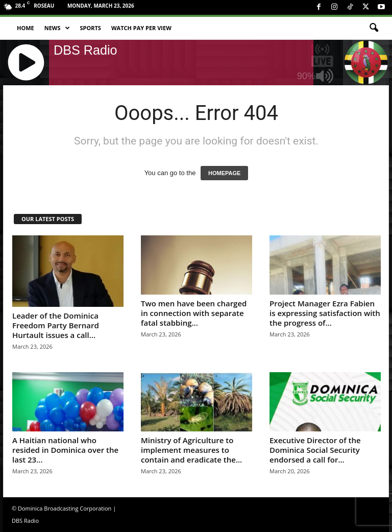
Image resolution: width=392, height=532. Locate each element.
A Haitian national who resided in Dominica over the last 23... (65, 450)
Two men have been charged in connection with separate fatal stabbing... (194, 313)
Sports (91, 28)
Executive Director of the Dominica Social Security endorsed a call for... (315, 450)
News (57, 28)
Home (26, 28)
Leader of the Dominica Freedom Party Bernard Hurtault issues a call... (56, 325)
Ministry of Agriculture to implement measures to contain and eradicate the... (191, 450)
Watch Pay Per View (141, 28)
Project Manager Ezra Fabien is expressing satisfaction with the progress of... (325, 313)
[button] (374, 28)
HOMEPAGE (224, 173)
